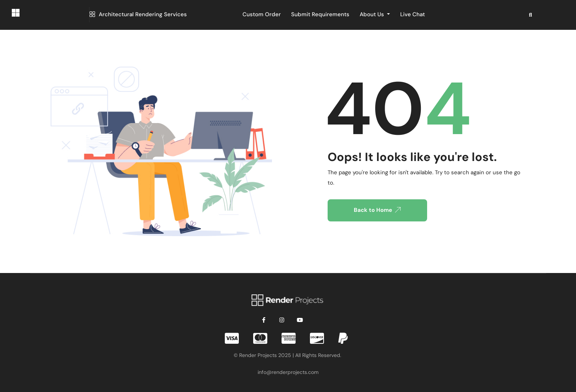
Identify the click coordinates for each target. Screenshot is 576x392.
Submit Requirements (320, 14)
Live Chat (413, 14)
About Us (373, 14)
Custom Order (262, 14)
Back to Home (377, 210)
